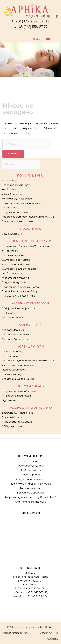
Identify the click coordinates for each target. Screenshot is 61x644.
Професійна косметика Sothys (20, 291)
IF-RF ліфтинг (10, 313)
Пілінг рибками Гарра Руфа (18, 296)
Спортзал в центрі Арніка (18, 379)
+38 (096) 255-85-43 (29, 21)
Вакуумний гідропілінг (15, 212)
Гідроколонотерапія (14, 370)
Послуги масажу (12, 374)
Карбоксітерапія (12, 190)
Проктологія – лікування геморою (22, 203)
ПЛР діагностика (12, 426)
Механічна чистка (13, 255)
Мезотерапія (10, 356)
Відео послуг (10, 181)
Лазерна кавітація (13, 352)
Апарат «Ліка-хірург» (15, 339)
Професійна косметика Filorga (20, 287)
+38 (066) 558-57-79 (31, 27)
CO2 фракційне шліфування (18, 309)
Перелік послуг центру (16, 185)
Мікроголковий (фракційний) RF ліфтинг (26, 246)
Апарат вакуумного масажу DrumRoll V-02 (28, 217)
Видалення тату (12, 318)
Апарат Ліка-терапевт (16, 335)
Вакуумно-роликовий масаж (19, 391)
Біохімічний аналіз (13, 417)
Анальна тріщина (13, 208)
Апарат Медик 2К (13, 330)
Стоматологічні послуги (17, 221)
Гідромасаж (9, 400)
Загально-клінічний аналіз (17, 413)
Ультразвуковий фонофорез (19, 269)
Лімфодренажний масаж (17, 396)
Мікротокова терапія (15, 278)
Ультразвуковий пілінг (15, 264)
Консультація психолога (17, 199)
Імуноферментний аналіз (17, 422)
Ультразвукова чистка (16, 260)
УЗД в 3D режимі (12, 194)
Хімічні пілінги (10, 251)
